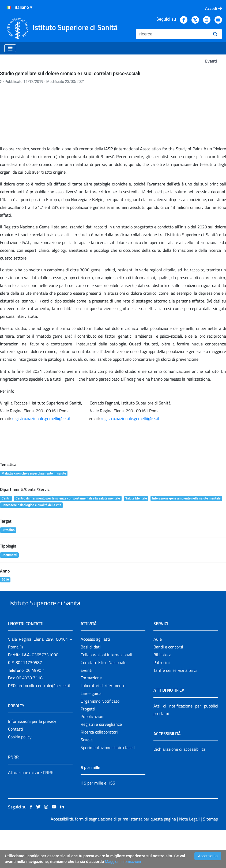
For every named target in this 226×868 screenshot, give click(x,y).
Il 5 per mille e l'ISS (98, 821)
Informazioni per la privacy (32, 759)
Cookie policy (20, 775)
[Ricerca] (172, 34)
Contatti (16, 767)
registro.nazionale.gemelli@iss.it (41, 444)
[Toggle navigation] (10, 48)
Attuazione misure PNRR (31, 811)
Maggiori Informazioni (123, 862)
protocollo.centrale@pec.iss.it (44, 724)
